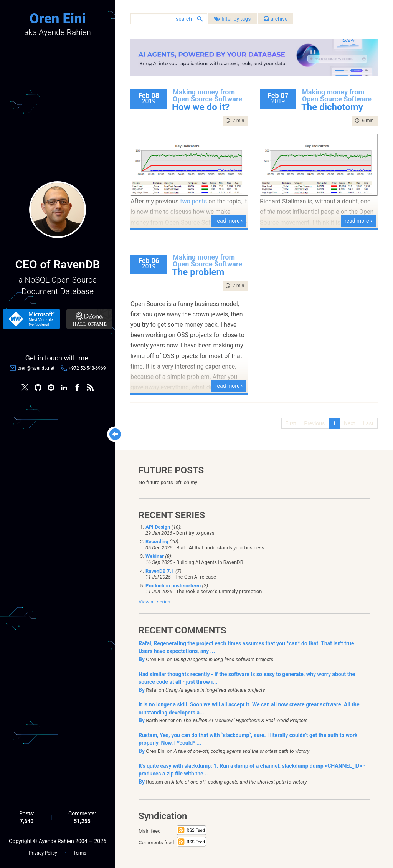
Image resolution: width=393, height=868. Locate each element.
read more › (229, 221)
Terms (80, 853)
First (291, 423)
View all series (154, 602)
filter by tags (232, 19)
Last (368, 423)
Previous (314, 423)
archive (276, 19)
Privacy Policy (43, 853)
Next (349, 423)
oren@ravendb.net (36, 368)
